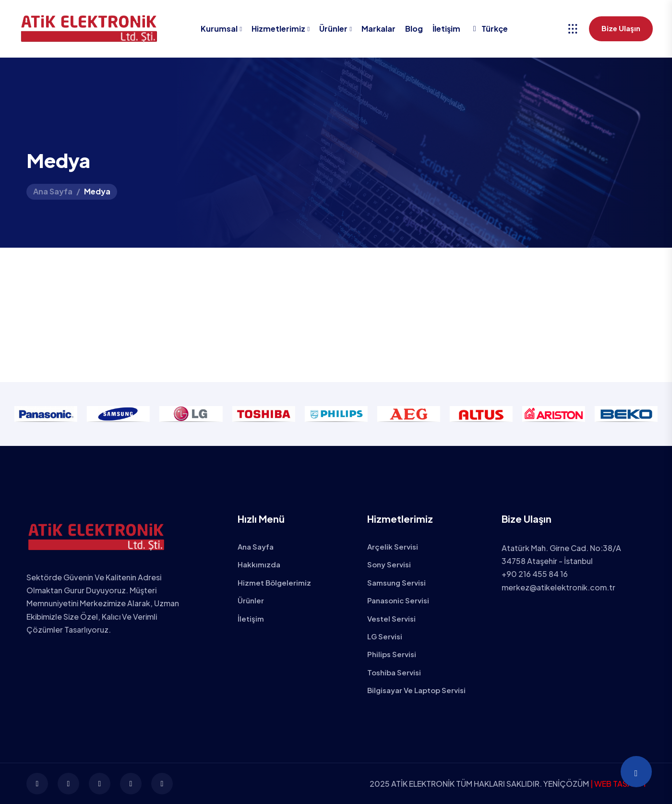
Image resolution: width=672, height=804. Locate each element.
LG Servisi (385, 636)
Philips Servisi (392, 654)
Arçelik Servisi (393, 546)
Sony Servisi (389, 564)
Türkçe (489, 29)
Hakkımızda (259, 564)
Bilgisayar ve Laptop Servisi (416, 690)
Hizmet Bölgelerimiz (274, 582)
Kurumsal (219, 29)
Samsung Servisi (396, 582)
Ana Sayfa (53, 191)
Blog (414, 29)
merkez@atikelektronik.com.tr (558, 587)
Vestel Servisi (391, 618)
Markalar (378, 29)
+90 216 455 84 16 (535, 574)
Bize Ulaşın (621, 28)
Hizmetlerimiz (278, 29)
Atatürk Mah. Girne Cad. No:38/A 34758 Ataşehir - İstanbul (561, 554)
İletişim (446, 29)
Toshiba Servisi (394, 672)
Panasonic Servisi (398, 600)
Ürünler (333, 29)
